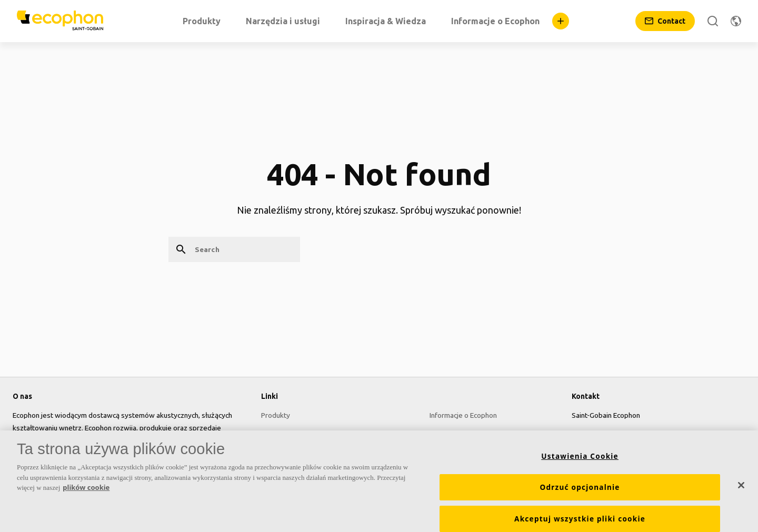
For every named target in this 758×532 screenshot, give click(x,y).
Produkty (276, 415)
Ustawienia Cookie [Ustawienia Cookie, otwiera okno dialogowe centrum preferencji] (580, 461)
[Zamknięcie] (741, 490)
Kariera (441, 434)
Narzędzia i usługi (289, 434)
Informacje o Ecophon (463, 415)
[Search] (713, 21)
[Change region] (736, 21)
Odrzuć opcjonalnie (580, 492)
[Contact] (665, 21)
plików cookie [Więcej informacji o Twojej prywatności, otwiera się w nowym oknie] (86, 493)
